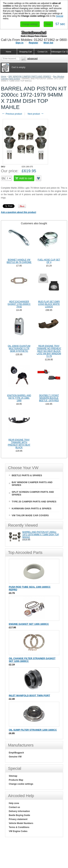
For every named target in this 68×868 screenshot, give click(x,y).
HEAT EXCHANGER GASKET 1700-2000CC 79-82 (19, 304)
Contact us (15, 807)
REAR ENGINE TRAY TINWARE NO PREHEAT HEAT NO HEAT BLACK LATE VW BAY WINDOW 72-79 (49, 351)
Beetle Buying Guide (19, 815)
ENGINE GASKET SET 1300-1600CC (29, 624)
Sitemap (13, 776)
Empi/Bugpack (16, 753)
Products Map (16, 780)
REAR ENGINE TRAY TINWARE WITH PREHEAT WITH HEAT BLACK (19, 444)
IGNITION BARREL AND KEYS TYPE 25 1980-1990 (19, 398)
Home (4, 76)
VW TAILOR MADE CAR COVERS (30, 515)
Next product (36, 114)
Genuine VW (15, 757)
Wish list (48, 43)
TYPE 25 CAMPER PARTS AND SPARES (34, 502)
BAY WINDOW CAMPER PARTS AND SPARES (30, 76)
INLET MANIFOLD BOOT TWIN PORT (29, 695)
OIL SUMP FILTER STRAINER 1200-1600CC (33, 730)
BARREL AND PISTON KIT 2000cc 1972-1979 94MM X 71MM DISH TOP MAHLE (41, 535)
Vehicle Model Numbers (21, 823)
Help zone (14, 803)
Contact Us (42, 52)
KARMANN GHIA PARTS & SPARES (32, 508)
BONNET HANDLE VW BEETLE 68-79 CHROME (19, 261)
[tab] (34, 223)
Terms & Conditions (19, 827)
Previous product (12, 114)
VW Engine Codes (18, 831)
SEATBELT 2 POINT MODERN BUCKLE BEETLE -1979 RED (49, 398)
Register (33, 43)
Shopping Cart (25, 52)
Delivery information (19, 811)
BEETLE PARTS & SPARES (27, 475)
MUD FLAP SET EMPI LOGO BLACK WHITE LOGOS (49, 304)
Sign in (19, 43)
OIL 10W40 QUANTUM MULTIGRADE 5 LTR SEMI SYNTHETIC (19, 349)
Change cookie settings (21, 784)
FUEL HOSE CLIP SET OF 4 (49, 261)
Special (60, 16)
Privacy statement (18, 819)
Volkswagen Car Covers (59, 52)
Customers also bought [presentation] (34, 223)
